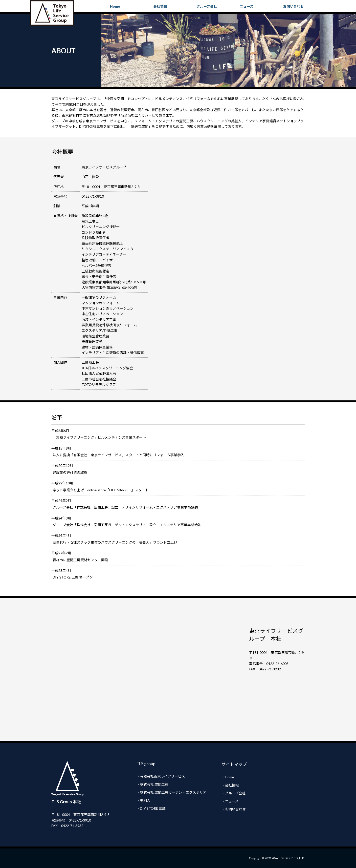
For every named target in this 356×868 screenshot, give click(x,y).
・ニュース (230, 801)
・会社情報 (230, 785)
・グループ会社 (234, 793)
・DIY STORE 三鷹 (151, 808)
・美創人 (143, 800)
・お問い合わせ (234, 809)
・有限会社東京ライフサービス (161, 776)
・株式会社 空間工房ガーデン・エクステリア (171, 792)
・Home (228, 777)
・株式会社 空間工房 (152, 784)
